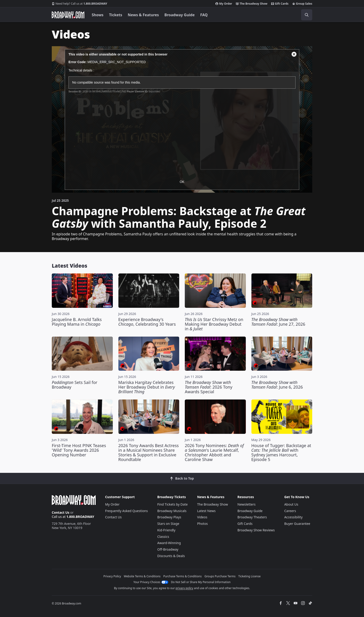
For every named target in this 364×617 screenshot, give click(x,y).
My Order (224, 4)
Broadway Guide (179, 15)
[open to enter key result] (307, 15)
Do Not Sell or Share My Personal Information (201, 582)
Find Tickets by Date (173, 504)
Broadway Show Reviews (256, 530)
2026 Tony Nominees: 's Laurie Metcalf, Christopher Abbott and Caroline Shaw (214, 452)
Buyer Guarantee (297, 524)
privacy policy (184, 588)
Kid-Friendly (166, 530)
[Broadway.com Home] (68, 15)
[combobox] (286, 15)
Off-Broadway (168, 549)
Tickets (116, 15)
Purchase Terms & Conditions (183, 576)
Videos (202, 517)
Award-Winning (169, 543)
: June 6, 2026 (277, 385)
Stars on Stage (168, 524)
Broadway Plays (169, 517)
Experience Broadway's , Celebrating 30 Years (147, 322)
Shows (98, 15)
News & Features (143, 15)
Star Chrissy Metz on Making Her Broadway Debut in (214, 324)
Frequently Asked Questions (127, 511)
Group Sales (302, 4)
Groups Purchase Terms (220, 576)
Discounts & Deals (171, 556)
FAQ (204, 15)
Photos (202, 524)
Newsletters (247, 504)
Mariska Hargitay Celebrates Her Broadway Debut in (147, 387)
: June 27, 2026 (278, 322)
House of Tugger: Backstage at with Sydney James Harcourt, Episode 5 (281, 452)
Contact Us (61, 512)
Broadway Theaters (252, 517)
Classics (163, 537)
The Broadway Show (252, 4)
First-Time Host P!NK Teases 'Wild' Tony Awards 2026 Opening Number (79, 450)
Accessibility (293, 517)
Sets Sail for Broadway (75, 385)
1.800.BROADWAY (80, 4)
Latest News (206, 511)
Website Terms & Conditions (142, 576)
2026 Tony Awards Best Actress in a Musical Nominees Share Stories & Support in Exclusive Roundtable (149, 452)
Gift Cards (280, 4)
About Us (291, 504)
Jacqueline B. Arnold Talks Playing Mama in (77, 322)
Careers (290, 511)
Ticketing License (250, 576)
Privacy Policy (112, 576)
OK (182, 182)
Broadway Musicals (172, 511)
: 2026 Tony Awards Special (209, 387)
